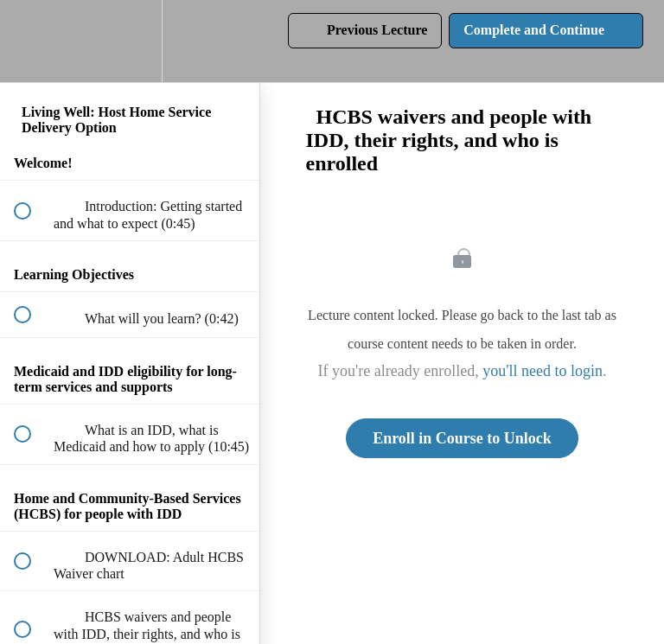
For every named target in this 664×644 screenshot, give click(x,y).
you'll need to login (543, 371)
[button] (32, 41)
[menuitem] (130, 41)
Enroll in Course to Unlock (462, 438)
